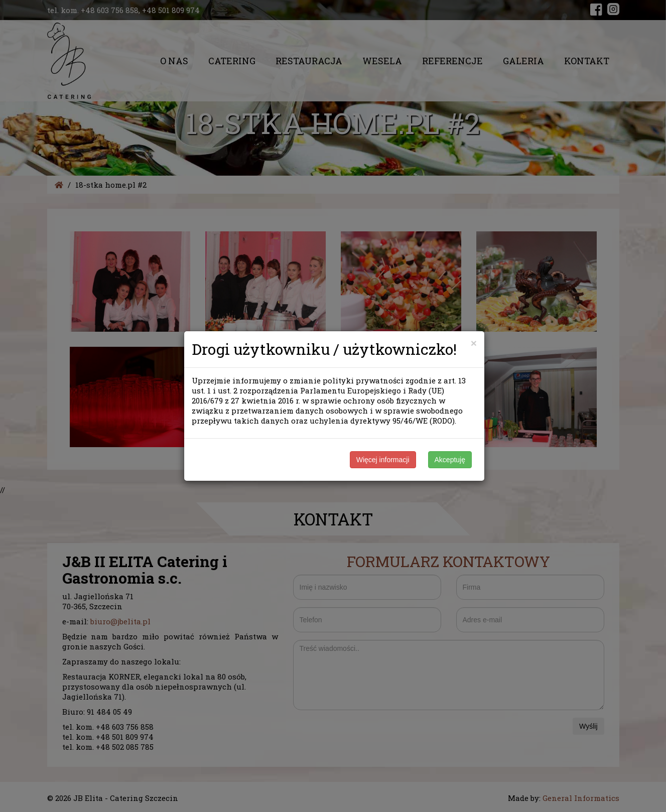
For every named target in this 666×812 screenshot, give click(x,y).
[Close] (474, 343)
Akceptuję (450, 460)
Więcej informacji (383, 460)
